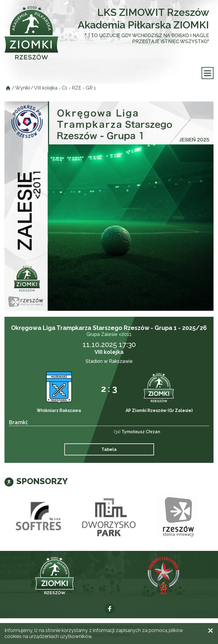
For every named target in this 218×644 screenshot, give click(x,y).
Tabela (109, 449)
